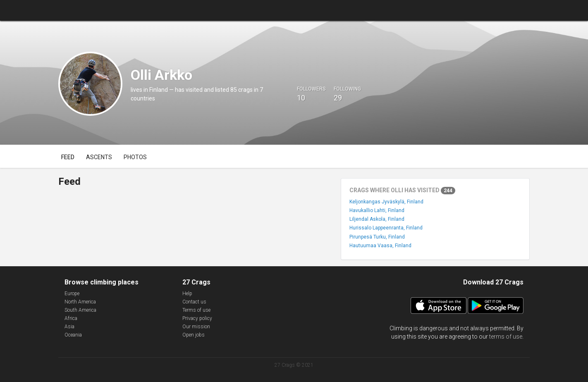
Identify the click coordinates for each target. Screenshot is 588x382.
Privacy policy (197, 318)
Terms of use (196, 310)
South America (80, 310)
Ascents (99, 157)
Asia (69, 327)
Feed (68, 157)
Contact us (194, 302)
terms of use (506, 337)
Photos (135, 157)
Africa (71, 318)
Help (187, 294)
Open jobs (194, 335)
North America (80, 302)
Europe (72, 294)
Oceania (73, 335)
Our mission (196, 327)
